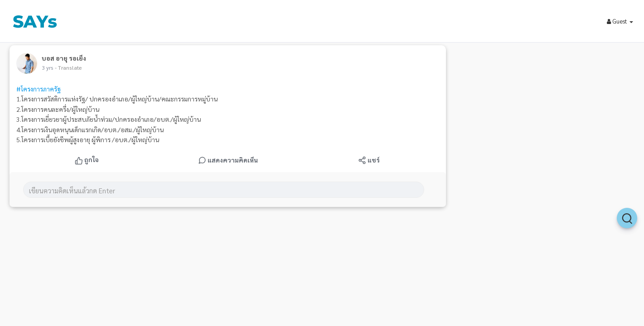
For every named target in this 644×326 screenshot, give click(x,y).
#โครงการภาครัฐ (39, 89)
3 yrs (48, 67)
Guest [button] (620, 21)
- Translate (68, 67)
